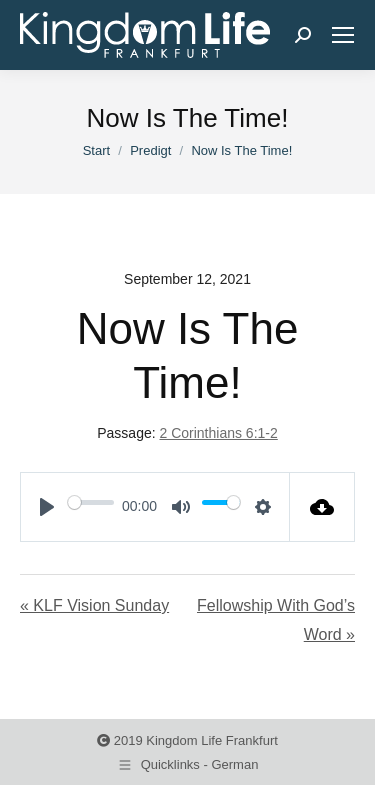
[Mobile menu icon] (343, 35)
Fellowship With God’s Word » (276, 620)
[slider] (91, 502)
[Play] (47, 507)
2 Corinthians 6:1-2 (218, 433)
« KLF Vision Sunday (94, 605)
